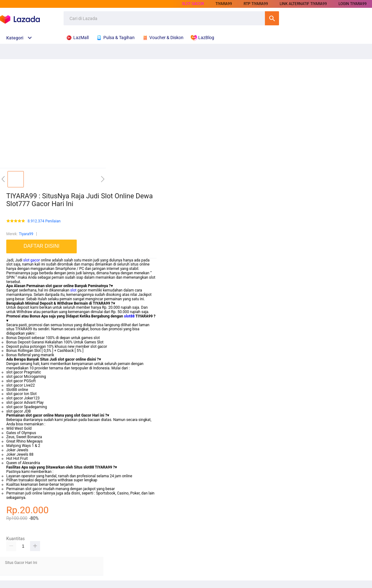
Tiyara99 (26, 234)
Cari (272, 18)
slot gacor (31, 260)
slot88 (129, 316)
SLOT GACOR (193, 4)
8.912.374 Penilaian (44, 221)
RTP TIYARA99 (256, 4)
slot (73, 290)
